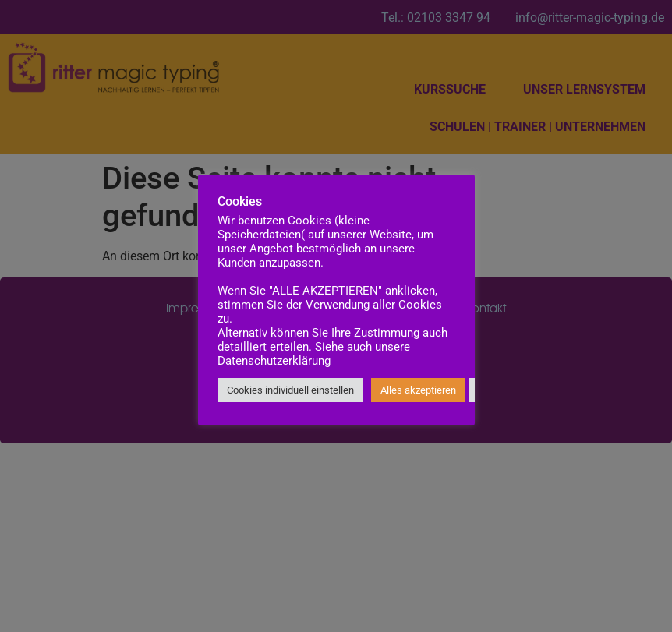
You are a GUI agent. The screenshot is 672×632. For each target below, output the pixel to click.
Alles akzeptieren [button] (418, 390)
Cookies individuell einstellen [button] (290, 390)
